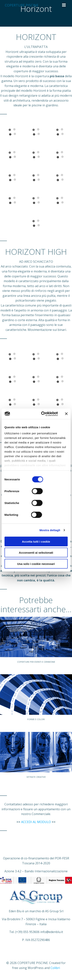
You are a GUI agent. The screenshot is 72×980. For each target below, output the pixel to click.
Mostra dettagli (50, 530)
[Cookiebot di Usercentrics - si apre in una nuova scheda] (43, 414)
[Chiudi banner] (66, 414)
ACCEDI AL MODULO (36, 822)
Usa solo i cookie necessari (36, 564)
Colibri (55, 968)
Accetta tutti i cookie (36, 541)
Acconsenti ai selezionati (36, 553)
